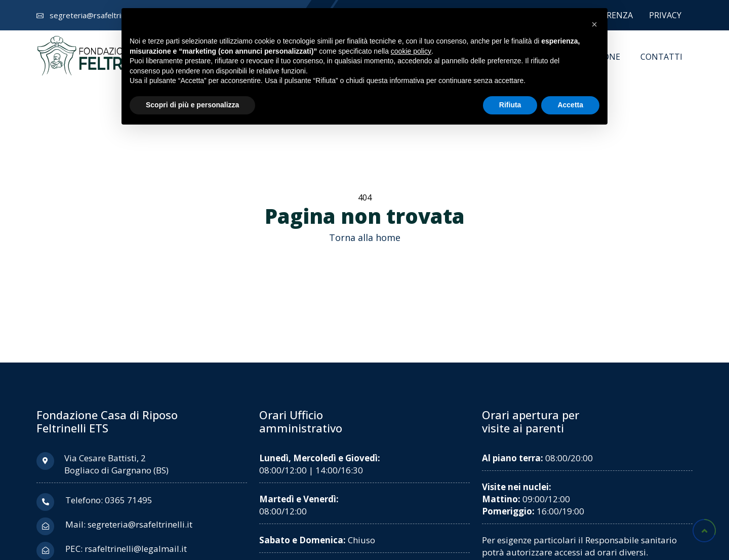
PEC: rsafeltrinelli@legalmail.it (126, 549)
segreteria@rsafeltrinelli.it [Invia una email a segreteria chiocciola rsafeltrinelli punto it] (95, 15)
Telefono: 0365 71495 (109, 500)
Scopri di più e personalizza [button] (192, 105)
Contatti (661, 57)
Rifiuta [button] (510, 105)
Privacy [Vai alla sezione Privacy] (665, 15)
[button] (594, 24)
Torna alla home (365, 237)
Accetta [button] (570, 105)
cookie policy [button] (411, 51)
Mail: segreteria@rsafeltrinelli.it (129, 524)
